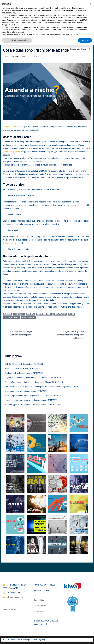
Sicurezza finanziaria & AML (17, 369)
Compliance (10, 243)
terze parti (40, 15)
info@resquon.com (15, 597)
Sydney (42, 640)
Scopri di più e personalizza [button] (17, 40)
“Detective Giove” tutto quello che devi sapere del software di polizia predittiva (39, 387)
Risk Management (12, 152)
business (8, 314)
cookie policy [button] (11, 13)
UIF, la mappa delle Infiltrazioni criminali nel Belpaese (27, 378)
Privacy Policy (40, 606)
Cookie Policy (39, 611)
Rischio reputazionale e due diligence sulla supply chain (29, 396)
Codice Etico (39, 600)
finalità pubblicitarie (72, 20)
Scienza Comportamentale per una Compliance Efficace (28, 382)
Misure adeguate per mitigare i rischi (20, 391)
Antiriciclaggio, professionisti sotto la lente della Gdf (27, 405)
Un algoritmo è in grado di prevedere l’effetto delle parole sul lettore (70, 335)
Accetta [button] (85, 40)
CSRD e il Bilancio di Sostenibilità (19, 364)
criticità (30, 314)
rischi (71, 314)
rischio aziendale (12, 317)
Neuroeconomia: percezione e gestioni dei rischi (25, 400)
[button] (91, 4)
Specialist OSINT (12, 57)
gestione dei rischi (13, 127)
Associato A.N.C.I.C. (11, 610)
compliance (19, 314)
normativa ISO (60, 314)
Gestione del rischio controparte (18, 373)
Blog (37, 57)
